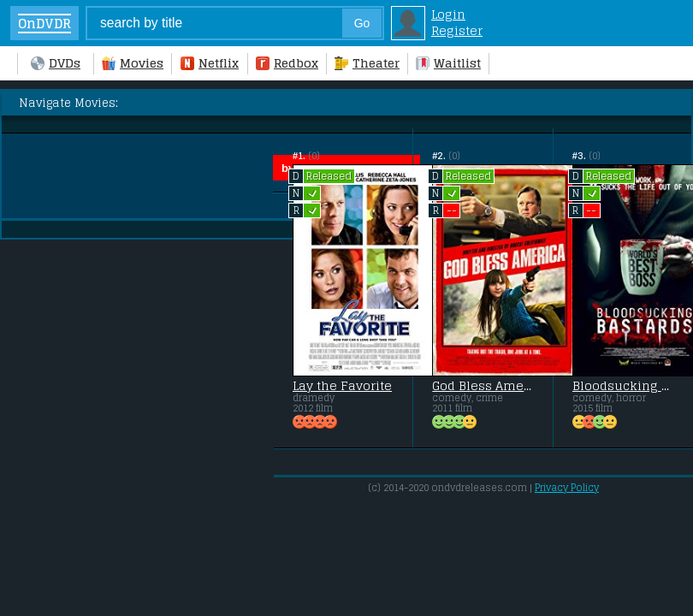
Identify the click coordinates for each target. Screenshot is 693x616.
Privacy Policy (567, 488)
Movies (133, 63)
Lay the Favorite (342, 386)
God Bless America (483, 386)
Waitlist (448, 63)
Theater (367, 63)
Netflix (210, 63)
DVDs (56, 63)
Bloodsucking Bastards (623, 386)
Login (448, 14)
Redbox (287, 63)
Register (457, 30)
